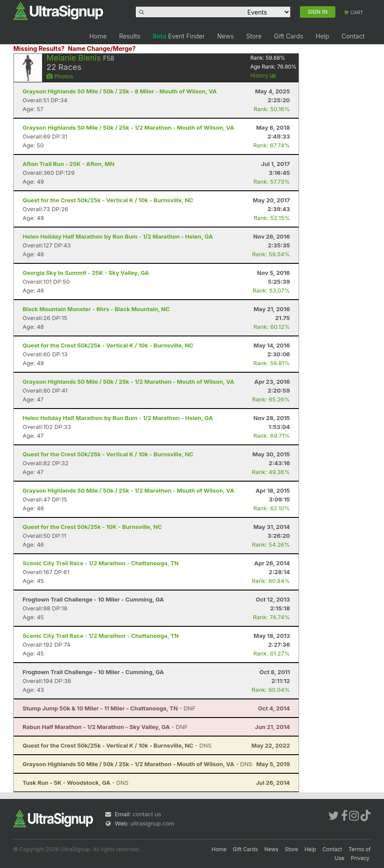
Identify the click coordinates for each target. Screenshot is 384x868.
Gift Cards (288, 36)
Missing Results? (39, 48)
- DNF (109, 708)
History (263, 75)
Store (254, 36)
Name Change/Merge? (102, 48)
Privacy (360, 858)
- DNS (117, 745)
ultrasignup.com (152, 823)
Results (130, 36)
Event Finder (179, 36)
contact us (147, 814)
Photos (60, 76)
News (225, 36)
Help (322, 36)
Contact (353, 36)
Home (98, 36)
